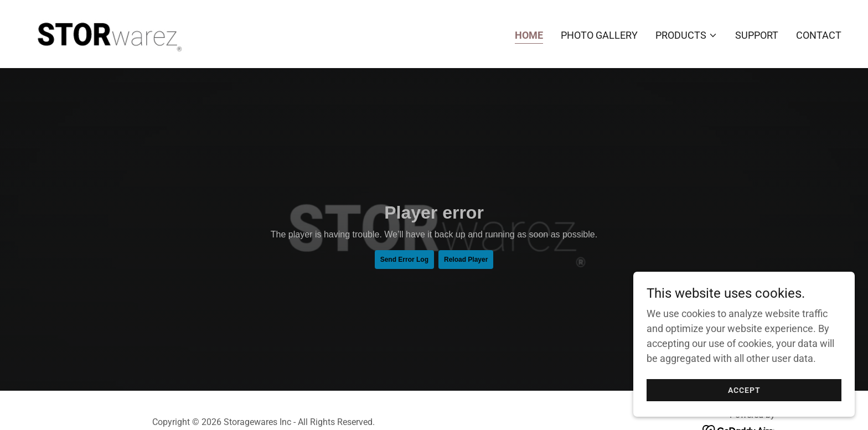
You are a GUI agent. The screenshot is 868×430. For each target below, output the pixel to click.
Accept (744, 390)
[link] (107, 33)
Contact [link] (819, 35)
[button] (686, 35)
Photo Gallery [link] (599, 35)
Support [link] (757, 35)
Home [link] (529, 35)
